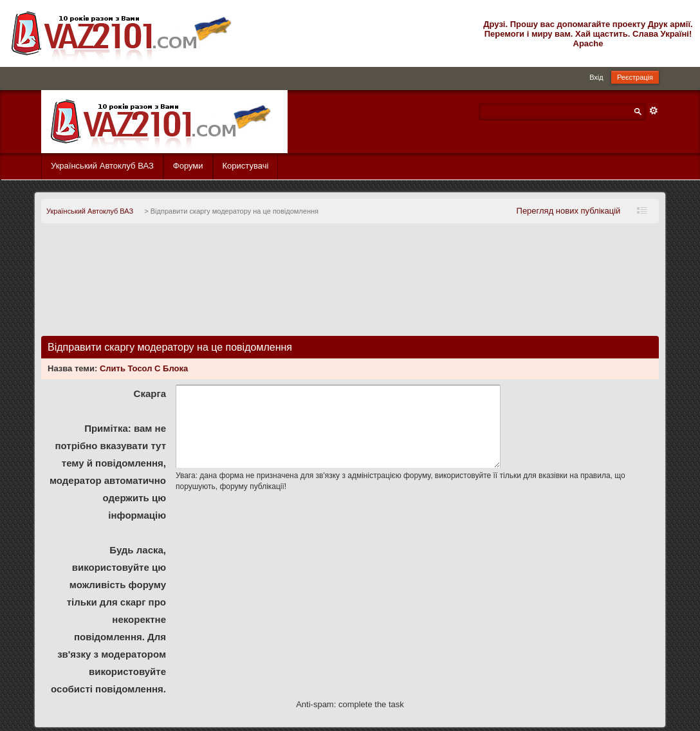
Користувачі (246, 166)
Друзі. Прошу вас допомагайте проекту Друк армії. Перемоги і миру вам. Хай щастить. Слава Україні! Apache (588, 34)
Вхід (596, 77)
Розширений (654, 111)
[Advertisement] (350, 285)
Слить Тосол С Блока (144, 368)
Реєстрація (635, 77)
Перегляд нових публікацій (569, 211)
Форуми (188, 166)
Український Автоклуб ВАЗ (102, 166)
